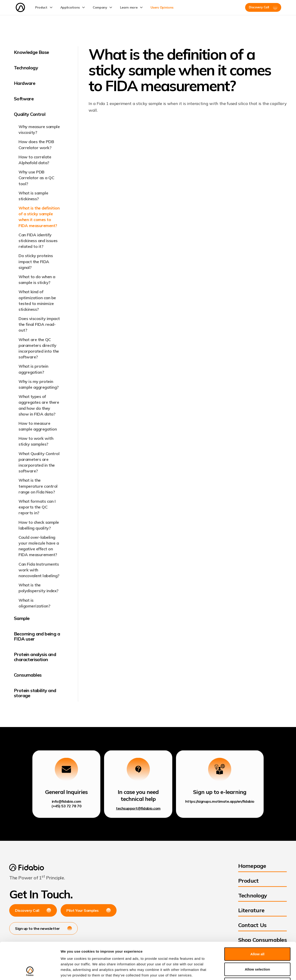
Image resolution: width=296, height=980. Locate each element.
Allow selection (257, 935)
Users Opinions (162, 7)
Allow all (257, 919)
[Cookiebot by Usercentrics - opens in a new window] (30, 971)
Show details (243, 971)
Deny (257, 950)
